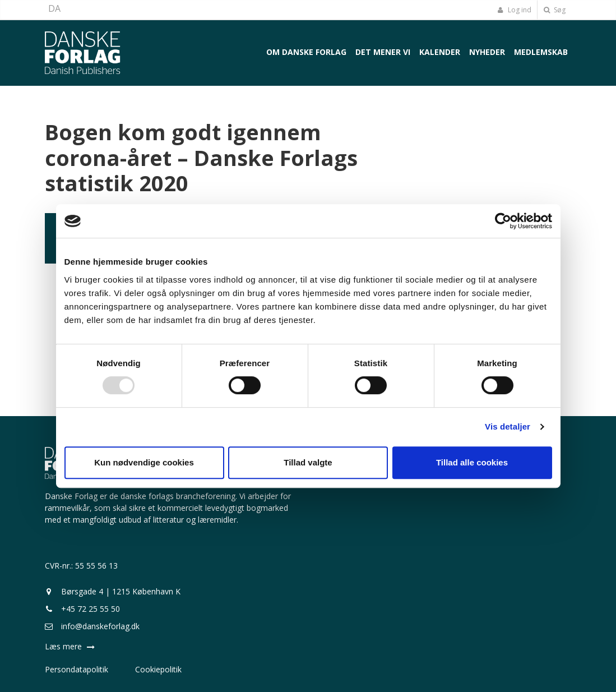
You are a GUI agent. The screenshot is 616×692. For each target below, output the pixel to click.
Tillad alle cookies (472, 462)
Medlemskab (541, 52)
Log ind (515, 10)
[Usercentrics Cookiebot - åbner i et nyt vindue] (503, 221)
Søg (555, 10)
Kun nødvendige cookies (144, 462)
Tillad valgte (308, 462)
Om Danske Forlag (306, 52)
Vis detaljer (508, 426)
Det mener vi (383, 52)
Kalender (440, 52)
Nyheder (487, 52)
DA (54, 8)
